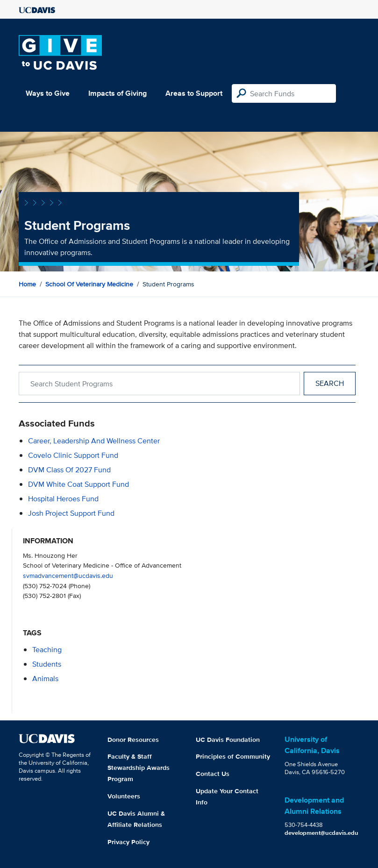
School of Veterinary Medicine (89, 284)
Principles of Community (233, 756)
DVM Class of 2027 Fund (69, 470)
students (47, 664)
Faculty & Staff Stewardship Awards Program (139, 768)
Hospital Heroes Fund (63, 499)
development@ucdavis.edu (321, 833)
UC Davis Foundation (228, 740)
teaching (47, 650)
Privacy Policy (128, 842)
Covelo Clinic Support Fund (73, 455)
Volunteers (124, 796)
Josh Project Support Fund (71, 513)
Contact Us (213, 774)
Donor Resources (133, 740)
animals (45, 679)
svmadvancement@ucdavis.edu (68, 575)
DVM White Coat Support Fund (78, 484)
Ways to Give (48, 93)
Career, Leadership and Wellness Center (94, 441)
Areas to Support (194, 93)
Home (27, 284)
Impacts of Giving (118, 93)
